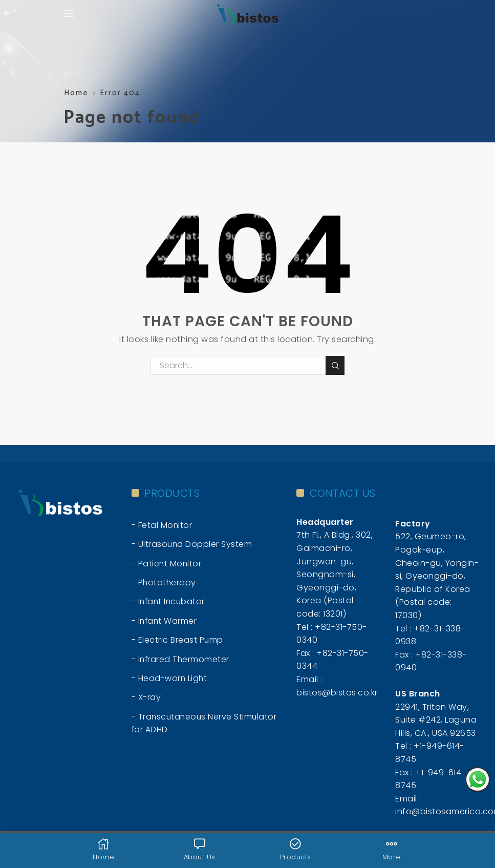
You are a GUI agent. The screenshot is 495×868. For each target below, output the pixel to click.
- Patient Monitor (167, 564)
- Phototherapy (164, 583)
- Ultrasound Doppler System (192, 544)
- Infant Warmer (165, 621)
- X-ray (146, 698)
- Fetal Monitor (162, 525)
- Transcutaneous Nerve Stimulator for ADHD (206, 724)
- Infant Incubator (169, 602)
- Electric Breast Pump (178, 640)
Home (76, 93)
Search (335, 366)
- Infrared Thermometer (181, 660)
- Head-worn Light (170, 679)
